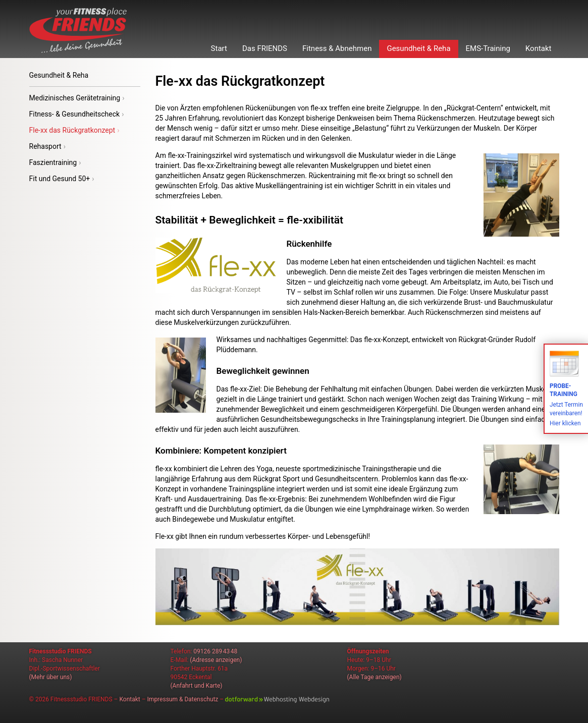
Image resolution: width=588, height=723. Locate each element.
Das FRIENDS (265, 48)
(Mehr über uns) (51, 677)
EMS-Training (488, 48)
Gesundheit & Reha (418, 48)
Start (219, 48)
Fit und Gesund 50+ (62, 179)
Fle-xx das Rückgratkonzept (74, 130)
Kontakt (539, 48)
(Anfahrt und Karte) (197, 686)
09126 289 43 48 (215, 651)
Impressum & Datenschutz (183, 699)
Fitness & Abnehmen (337, 48)
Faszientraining (55, 162)
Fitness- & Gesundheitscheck (77, 114)
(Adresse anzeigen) (216, 660)
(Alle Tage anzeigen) (375, 677)
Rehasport (47, 146)
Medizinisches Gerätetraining (77, 98)
